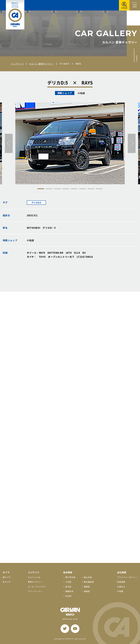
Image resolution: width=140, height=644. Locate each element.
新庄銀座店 (89, 582)
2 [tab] (49, 189)
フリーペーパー (35, 591)
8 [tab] (99, 189)
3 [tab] (57, 189)
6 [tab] (83, 189)
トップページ (17, 64)
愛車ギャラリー (35, 582)
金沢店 (68, 587)
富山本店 (88, 577)
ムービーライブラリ (37, 587)
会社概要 (122, 572)
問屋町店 (69, 591)
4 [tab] (66, 189)
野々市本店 (70, 577)
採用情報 (121, 582)
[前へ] (9, 143)
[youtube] (75, 629)
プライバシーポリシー (127, 577)
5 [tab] (74, 189)
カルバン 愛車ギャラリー (41, 64)
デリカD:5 (36, 203)
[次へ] (132, 143)
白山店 (68, 596)
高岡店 (87, 587)
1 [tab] (41, 189)
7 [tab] (91, 189)
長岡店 (87, 591)
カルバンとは (34, 577)
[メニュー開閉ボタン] (135, 5)
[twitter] (65, 629)
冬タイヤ (7, 582)
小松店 (68, 582)
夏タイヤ (7, 577)
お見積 (120, 591)
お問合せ (121, 587)
